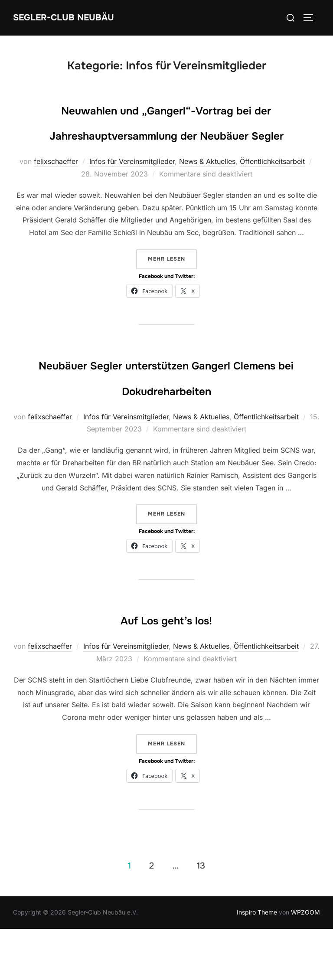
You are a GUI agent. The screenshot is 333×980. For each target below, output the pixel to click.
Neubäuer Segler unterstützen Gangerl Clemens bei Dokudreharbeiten (166, 415)
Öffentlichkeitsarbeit (272, 187)
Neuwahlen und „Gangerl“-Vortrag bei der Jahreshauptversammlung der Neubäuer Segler (166, 134)
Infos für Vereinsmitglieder (132, 187)
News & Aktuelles (207, 187)
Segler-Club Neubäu (78, 18)
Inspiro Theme (257, 963)
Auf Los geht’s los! (166, 670)
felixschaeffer (56, 187)
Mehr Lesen (172, 284)
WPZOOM (305, 963)
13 (201, 917)
